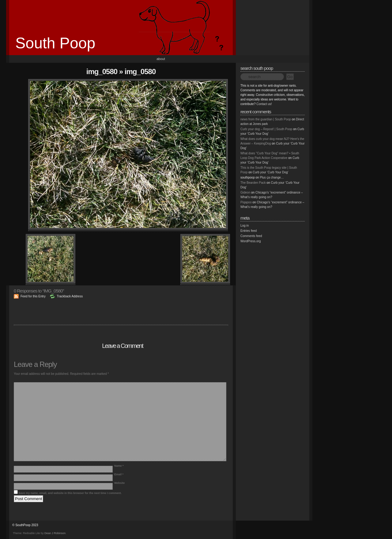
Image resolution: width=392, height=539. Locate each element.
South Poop (55, 43)
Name (119, 466)
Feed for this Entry (33, 296)
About (161, 59)
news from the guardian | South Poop (266, 119)
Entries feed (249, 231)
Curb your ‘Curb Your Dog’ (271, 172)
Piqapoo (246, 202)
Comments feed (251, 236)
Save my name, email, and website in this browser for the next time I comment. (70, 493)
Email (119, 474)
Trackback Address (70, 296)
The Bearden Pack (253, 183)
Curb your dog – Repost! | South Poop (266, 129)
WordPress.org (251, 241)
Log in (245, 226)
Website (119, 483)
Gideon (245, 192)
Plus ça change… (272, 177)
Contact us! (264, 104)
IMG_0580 (102, 72)
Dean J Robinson (55, 533)
